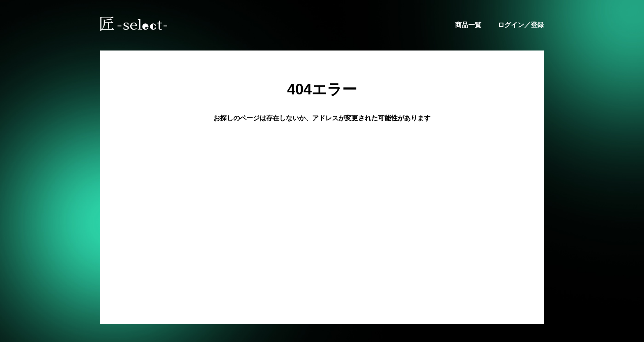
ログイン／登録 (521, 25)
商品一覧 (468, 25)
